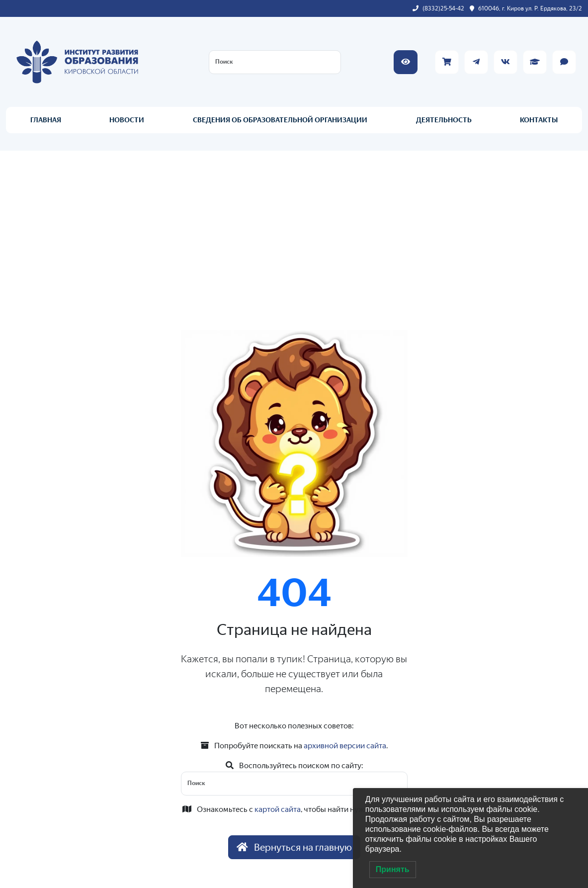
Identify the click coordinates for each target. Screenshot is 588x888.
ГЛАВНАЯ (46, 120)
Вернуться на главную (294, 847)
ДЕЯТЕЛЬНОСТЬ (444, 120)
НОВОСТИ (127, 120)
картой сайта (278, 809)
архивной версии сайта (345, 746)
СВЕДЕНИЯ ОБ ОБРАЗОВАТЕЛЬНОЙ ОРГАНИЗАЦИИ (280, 120)
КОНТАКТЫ (539, 120)
